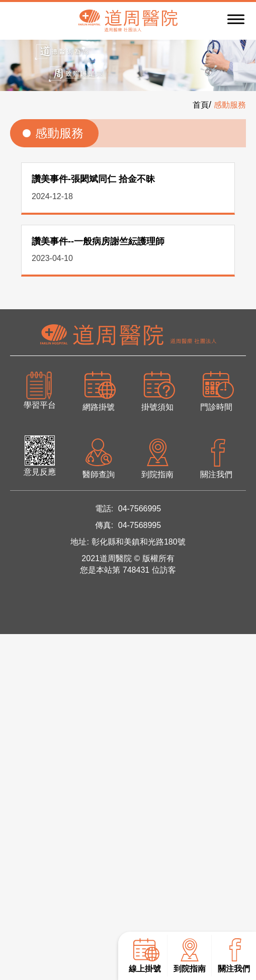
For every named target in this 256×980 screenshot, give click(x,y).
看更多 (17, 769)
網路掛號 (98, 390)
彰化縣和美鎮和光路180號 (139, 542)
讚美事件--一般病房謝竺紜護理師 (98, 241)
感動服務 (230, 105)
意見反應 (40, 456)
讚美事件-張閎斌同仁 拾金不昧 (93, 179)
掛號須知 (158, 390)
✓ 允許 (13, 666)
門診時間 (217, 390)
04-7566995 (140, 509)
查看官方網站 (65, 769)
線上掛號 (144, 955)
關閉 (9, 640)
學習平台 (40, 390)
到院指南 (189, 955)
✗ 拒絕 (13, 679)
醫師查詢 (98, 457)
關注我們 (234, 955)
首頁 (201, 105)
